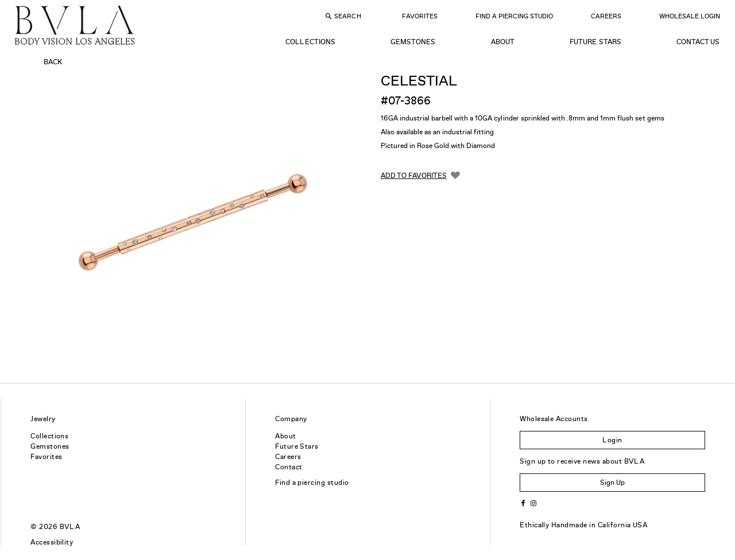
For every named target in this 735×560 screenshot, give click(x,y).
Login (612, 440)
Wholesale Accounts (554, 419)
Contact (289, 467)
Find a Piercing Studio (514, 16)
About (503, 42)
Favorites (420, 16)
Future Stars (595, 42)
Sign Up (612, 483)
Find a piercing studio (312, 483)
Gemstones (413, 42)
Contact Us (698, 42)
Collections (310, 42)
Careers (606, 16)
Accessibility (52, 542)
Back (53, 62)
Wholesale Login (690, 16)
